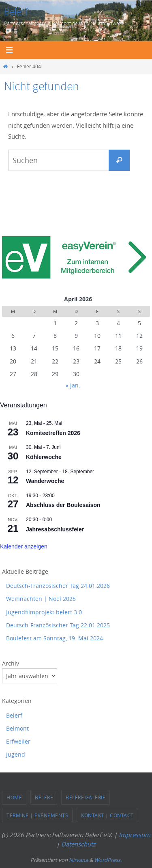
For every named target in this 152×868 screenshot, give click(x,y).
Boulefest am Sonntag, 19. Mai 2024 (55, 638)
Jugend (16, 754)
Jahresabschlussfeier (55, 529)
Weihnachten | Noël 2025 (41, 599)
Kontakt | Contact (107, 815)
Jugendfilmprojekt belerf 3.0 (44, 612)
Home (14, 797)
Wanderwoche (45, 481)
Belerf (16, 12)
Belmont (17, 728)
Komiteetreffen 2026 (53, 433)
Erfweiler (18, 741)
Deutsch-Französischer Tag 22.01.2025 (58, 625)
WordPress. (108, 860)
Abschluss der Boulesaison (63, 505)
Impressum (135, 835)
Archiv (11, 663)
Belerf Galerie (86, 797)
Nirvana (78, 860)
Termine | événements (37, 815)
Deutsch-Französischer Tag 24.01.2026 (58, 586)
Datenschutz (78, 844)
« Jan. (73, 385)
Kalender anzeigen (24, 546)
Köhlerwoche (44, 457)
